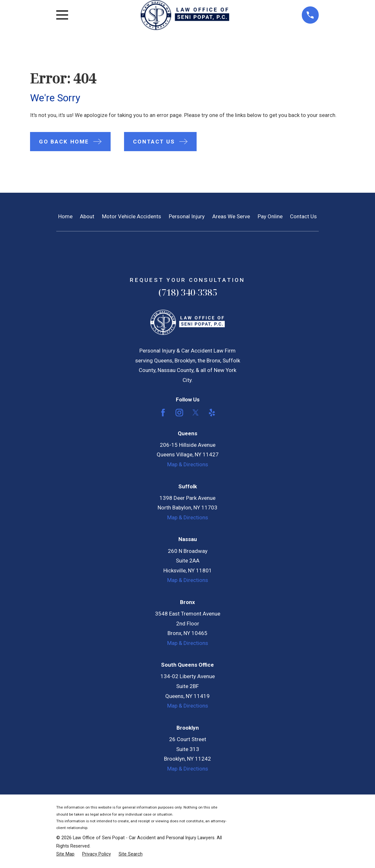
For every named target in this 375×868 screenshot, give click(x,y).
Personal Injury (187, 216)
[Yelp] (212, 413)
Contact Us (303, 216)
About (87, 216)
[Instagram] (179, 413)
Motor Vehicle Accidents (132, 216)
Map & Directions (188, 464)
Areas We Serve (231, 216)
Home (65, 216)
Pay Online (270, 216)
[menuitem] (65, 854)
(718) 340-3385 (188, 292)
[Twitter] (196, 413)
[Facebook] (163, 413)
